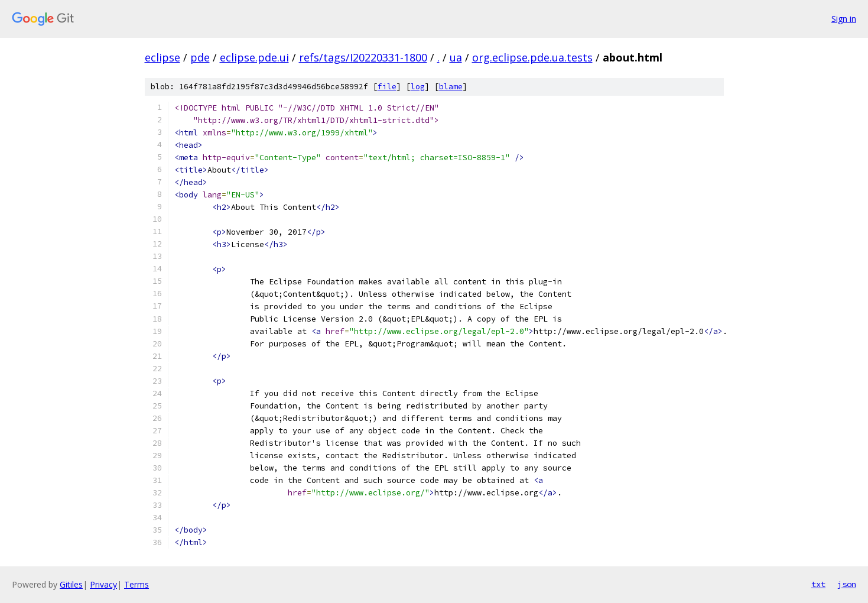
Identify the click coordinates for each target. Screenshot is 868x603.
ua (456, 57)
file (387, 87)
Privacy (103, 584)
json (847, 584)
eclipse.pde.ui (254, 57)
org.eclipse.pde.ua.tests (532, 57)
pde (200, 57)
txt (818, 584)
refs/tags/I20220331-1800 (363, 57)
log (418, 87)
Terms (136, 584)
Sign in (844, 19)
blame (451, 87)
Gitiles (71, 584)
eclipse (162, 57)
